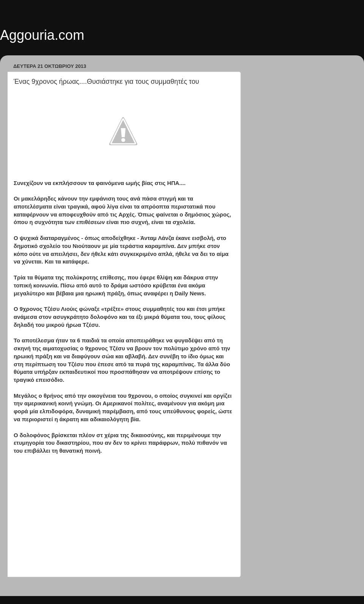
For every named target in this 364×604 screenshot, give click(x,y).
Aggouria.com (42, 35)
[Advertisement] (123, 516)
